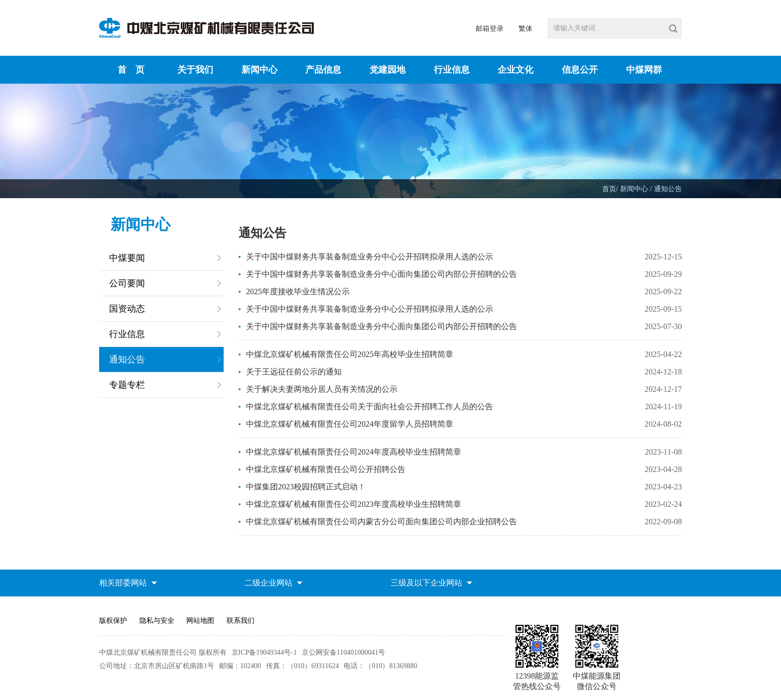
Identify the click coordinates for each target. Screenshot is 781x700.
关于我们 (195, 70)
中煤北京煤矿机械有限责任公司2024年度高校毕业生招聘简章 (354, 452)
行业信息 (452, 70)
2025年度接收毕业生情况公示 (298, 292)
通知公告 (668, 189)
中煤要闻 (127, 258)
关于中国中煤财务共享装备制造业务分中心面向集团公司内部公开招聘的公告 (382, 274)
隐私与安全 (157, 621)
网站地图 (200, 621)
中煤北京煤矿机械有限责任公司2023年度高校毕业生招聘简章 (354, 504)
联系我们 (241, 621)
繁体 (525, 29)
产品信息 (323, 70)
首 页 (131, 70)
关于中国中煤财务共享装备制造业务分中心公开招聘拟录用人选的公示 (370, 257)
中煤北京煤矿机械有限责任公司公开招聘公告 (326, 469)
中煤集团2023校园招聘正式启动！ (306, 487)
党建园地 (388, 70)
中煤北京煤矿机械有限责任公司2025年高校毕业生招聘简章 (350, 354)
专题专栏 (127, 385)
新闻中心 (260, 70)
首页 (609, 189)
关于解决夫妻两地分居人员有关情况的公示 (322, 389)
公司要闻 (127, 283)
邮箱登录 (490, 29)
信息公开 (580, 70)
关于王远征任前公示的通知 (294, 372)
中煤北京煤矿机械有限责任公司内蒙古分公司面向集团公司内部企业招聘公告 (382, 522)
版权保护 (113, 621)
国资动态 (127, 309)
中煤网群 (644, 70)
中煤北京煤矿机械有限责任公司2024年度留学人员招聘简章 (350, 424)
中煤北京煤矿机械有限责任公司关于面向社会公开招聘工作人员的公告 (370, 407)
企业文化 (516, 70)
